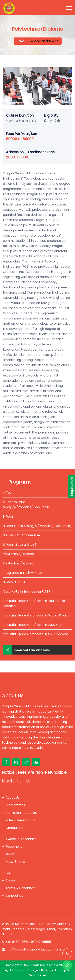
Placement (14, 847)
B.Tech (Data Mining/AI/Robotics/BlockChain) (37, 526)
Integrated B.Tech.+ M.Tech (24, 573)
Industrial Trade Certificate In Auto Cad (33, 625)
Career (11, 880)
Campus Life (15, 828)
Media (10, 854)
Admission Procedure (21, 813)
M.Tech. (8, 493)
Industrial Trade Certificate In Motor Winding (36, 615)
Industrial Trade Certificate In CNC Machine (36, 634)
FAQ (8, 873)
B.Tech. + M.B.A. (14, 582)
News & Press (16, 862)
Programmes (15, 805)
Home (21, 41)
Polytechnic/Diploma (18, 554)
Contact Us (14, 896)
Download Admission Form (26, 650)
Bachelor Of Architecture (22, 535)
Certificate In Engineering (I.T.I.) (26, 591)
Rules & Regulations (20, 820)
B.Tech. (8, 517)
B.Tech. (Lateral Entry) (20, 545)
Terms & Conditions (20, 888)
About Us (12, 798)
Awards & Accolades (21, 839)
